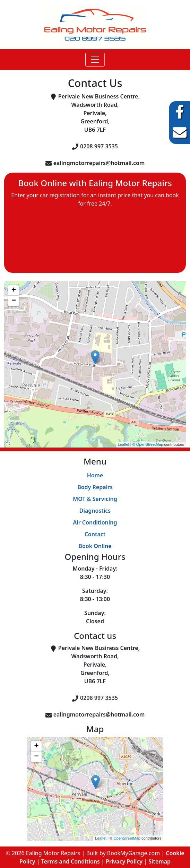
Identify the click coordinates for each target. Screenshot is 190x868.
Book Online (95, 546)
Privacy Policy (124, 861)
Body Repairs (95, 487)
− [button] (14, 301)
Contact (95, 534)
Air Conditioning (95, 522)
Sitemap (159, 861)
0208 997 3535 (99, 146)
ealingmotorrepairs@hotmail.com (99, 163)
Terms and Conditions (71, 861)
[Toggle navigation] (95, 60)
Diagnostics (95, 511)
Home (95, 475)
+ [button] (14, 290)
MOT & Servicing (95, 499)
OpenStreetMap (150, 444)
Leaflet (124, 444)
